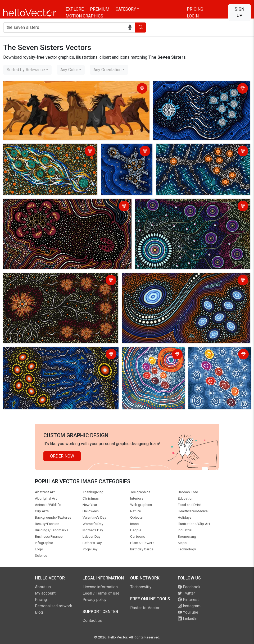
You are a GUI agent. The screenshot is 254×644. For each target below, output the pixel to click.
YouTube (188, 612)
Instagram (189, 606)
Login (193, 16)
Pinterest (188, 600)
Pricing (195, 9)
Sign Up (239, 12)
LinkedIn (188, 619)
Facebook (189, 587)
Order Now (62, 456)
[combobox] (27, 70)
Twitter (186, 593)
